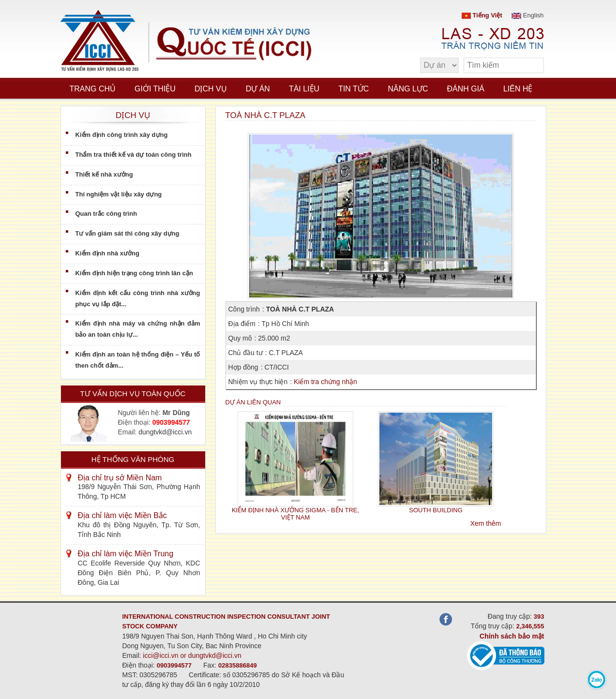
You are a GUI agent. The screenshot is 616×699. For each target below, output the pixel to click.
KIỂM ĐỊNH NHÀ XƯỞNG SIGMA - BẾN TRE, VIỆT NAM (295, 514)
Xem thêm (486, 523)
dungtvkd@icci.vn (165, 432)
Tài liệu (304, 89)
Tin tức (353, 89)
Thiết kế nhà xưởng (104, 174)
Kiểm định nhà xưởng (107, 253)
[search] (532, 66)
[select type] (439, 65)
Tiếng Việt (482, 15)
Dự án (258, 89)
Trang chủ (93, 89)
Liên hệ (518, 89)
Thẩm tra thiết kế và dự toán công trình (134, 155)
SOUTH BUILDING (436, 510)
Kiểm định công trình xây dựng (122, 135)
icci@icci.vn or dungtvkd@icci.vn (192, 655)
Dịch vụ (211, 89)
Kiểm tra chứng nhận (325, 382)
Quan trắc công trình (106, 214)
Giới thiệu (155, 89)
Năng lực (408, 89)
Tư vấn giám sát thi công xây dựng (128, 233)
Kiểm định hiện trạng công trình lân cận (134, 273)
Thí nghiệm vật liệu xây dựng (119, 194)
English (527, 15)
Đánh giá (466, 89)
